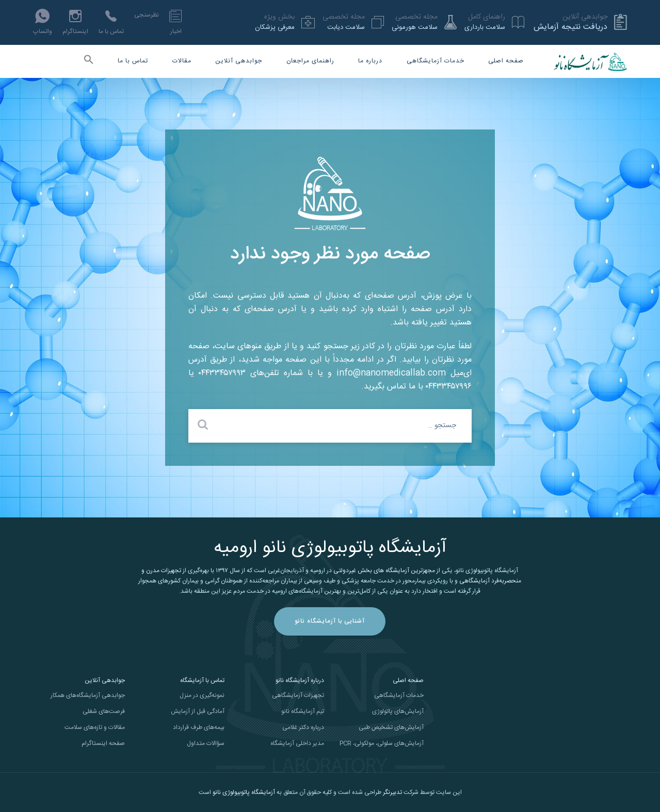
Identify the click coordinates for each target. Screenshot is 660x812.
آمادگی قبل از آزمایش (198, 711)
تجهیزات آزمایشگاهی (298, 695)
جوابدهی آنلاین (239, 61)
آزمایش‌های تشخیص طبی (391, 727)
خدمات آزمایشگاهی (436, 61)
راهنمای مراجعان (310, 61)
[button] (88, 62)
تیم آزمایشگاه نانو (303, 711)
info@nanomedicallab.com (391, 373)
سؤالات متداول (206, 743)
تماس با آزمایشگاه (202, 680)
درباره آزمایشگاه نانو (300, 680)
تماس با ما (111, 22)
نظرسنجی (147, 15)
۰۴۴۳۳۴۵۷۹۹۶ (449, 387)
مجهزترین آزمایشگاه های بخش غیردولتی (384, 571)
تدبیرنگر (392, 792)
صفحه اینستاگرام (103, 743)
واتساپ (43, 22)
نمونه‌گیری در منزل (202, 695)
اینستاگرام (75, 22)
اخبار (175, 22)
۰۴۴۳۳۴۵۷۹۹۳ (222, 373)
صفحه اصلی (506, 61)
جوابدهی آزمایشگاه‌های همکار (88, 695)
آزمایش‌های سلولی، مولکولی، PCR (382, 743)
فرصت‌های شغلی (104, 711)
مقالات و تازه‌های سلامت (95, 727)
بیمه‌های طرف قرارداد (199, 727)
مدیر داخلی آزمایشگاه (297, 743)
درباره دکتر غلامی (303, 727)
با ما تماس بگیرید (393, 387)
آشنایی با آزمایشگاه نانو (330, 621)
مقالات (182, 61)
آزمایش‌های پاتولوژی (398, 711)
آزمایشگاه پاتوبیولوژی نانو (244, 792)
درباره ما (370, 61)
